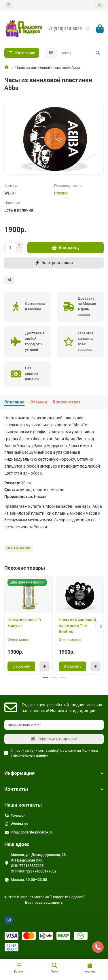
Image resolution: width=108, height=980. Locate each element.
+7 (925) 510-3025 (65, 29)
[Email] (54, 725)
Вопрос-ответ (67, 402)
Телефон (18, 815)
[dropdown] (9, 5)
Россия (61, 193)
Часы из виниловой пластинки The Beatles (77, 626)
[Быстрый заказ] (54, 263)
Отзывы (39, 402)
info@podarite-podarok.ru (32, 832)
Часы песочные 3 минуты (24, 623)
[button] (101, 627)
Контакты (54, 789)
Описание (14, 402)
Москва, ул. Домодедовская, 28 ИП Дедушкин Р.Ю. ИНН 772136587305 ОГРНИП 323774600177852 (38, 863)
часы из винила (19, 548)
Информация (54, 773)
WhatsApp (19, 824)
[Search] (80, 53)
